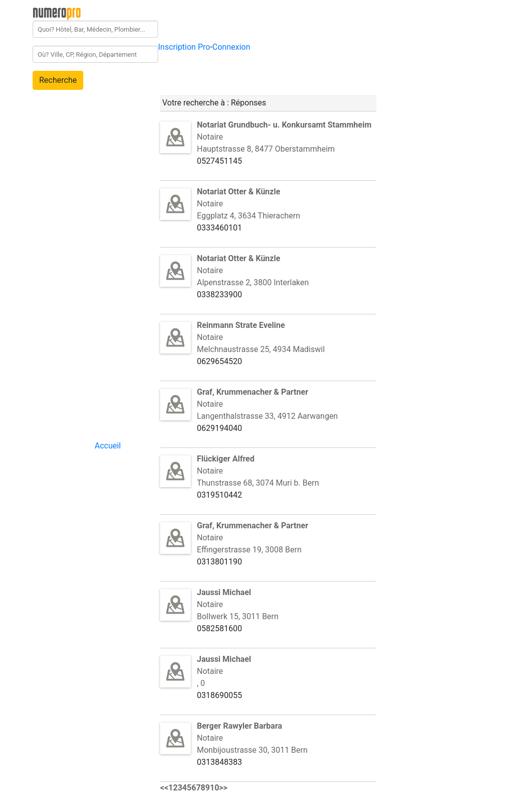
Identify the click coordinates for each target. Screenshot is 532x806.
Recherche (58, 80)
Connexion (231, 47)
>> (224, 788)
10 (214, 788)
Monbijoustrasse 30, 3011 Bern (252, 750)
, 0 (201, 683)
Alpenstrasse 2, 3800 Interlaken (253, 282)
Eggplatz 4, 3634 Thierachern (248, 216)
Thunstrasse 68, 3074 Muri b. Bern (258, 483)
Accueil (107, 446)
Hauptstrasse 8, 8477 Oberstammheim (266, 149)
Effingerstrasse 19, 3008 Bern (249, 550)
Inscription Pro (184, 47)
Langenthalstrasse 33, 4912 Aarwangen (267, 416)
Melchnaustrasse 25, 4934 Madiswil (261, 349)
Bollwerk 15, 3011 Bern (238, 616)
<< (164, 788)
